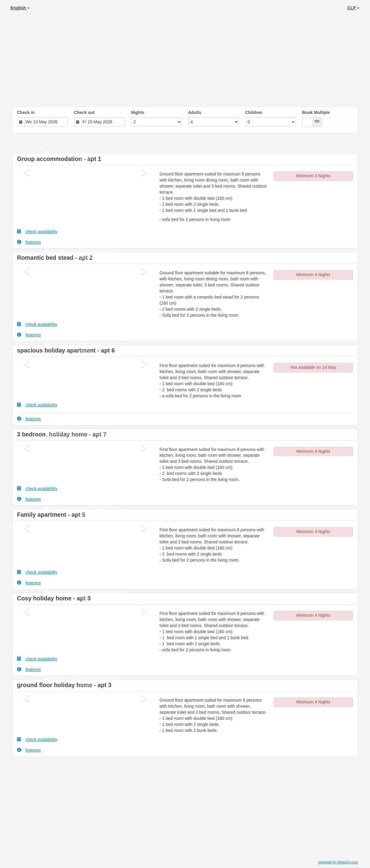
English (20, 8)
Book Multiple (316, 112)
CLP (353, 8)
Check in (26, 112)
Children (254, 112)
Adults (195, 112)
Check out (84, 112)
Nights (138, 112)
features (29, 242)
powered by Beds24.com (338, 862)
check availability (37, 231)
